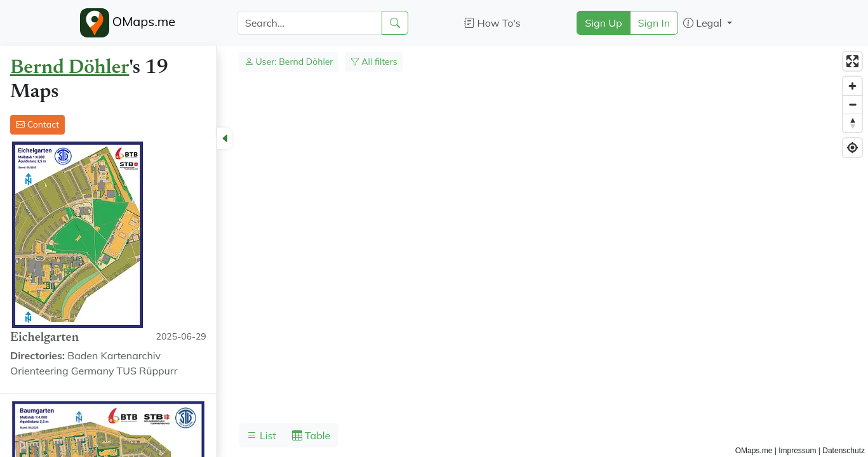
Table (311, 435)
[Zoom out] (852, 104)
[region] (434, 251)
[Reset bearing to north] (852, 123)
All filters (374, 62)
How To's (492, 23)
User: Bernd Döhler (289, 62)
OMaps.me (128, 23)
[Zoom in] (852, 86)
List (262, 435)
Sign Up (603, 23)
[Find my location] (852, 148)
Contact (37, 124)
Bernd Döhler (70, 68)
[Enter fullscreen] (852, 61)
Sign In (654, 23)
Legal (704, 23)
